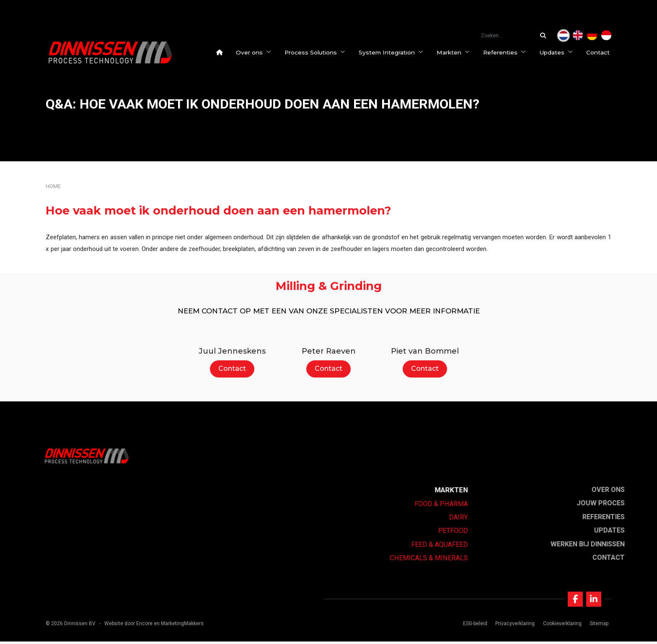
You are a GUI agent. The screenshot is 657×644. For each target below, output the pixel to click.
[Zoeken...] (545, 36)
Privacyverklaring (514, 626)
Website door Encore (128, 626)
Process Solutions (317, 52)
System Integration (393, 52)
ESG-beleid (474, 626)
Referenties (506, 52)
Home (53, 186)
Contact (600, 52)
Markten (455, 52)
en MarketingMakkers (179, 626)
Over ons (255, 52)
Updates (558, 52)
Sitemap (598, 626)
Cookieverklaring (561, 626)
